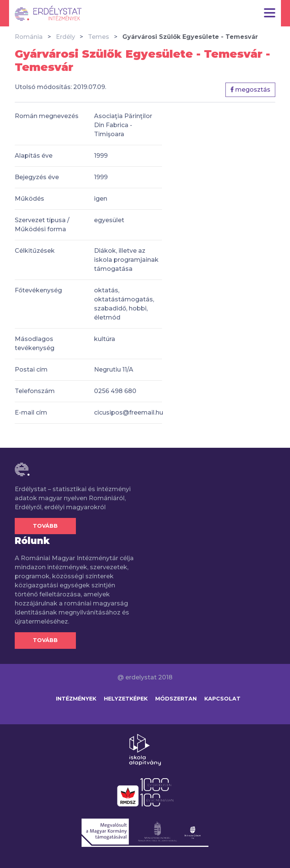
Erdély (66, 37)
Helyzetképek (126, 699)
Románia (29, 37)
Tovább (45, 526)
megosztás (250, 90)
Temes (99, 37)
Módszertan (176, 699)
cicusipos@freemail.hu (129, 412)
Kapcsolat (222, 699)
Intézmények (76, 699)
